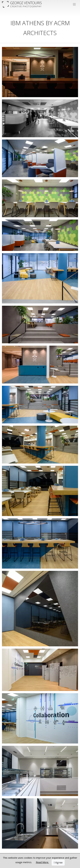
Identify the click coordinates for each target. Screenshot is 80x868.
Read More (42, 862)
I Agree (58, 863)
